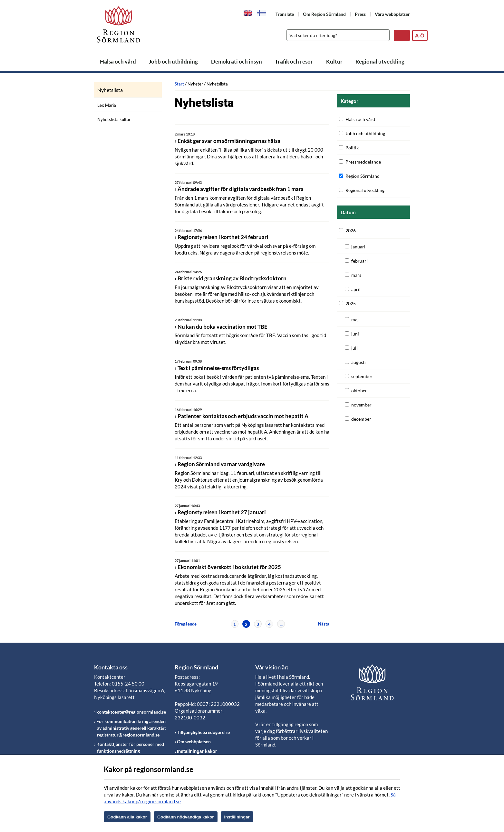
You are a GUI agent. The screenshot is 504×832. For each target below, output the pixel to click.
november (361, 405)
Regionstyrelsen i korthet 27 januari (222, 512)
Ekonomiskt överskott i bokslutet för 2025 (229, 567)
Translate (285, 14)
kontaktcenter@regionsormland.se (131, 712)
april (356, 289)
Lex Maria (107, 105)
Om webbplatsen (194, 742)
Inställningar (237, 817)
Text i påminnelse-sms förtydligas (218, 368)
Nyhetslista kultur (114, 119)
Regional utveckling (380, 61)
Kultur (334, 61)
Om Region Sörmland (324, 14)
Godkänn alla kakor (127, 817)
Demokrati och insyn (237, 61)
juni (355, 334)
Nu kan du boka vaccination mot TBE (223, 327)
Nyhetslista (110, 90)
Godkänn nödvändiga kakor (186, 817)
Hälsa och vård (118, 61)
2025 (351, 303)
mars (356, 275)
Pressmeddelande (363, 162)
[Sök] (336, 35)
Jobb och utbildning (173, 61)
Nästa (324, 624)
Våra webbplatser (392, 14)
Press (360, 14)
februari (359, 261)
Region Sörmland (363, 176)
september (362, 376)
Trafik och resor (294, 61)
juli (354, 348)
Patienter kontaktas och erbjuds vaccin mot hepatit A (243, 416)
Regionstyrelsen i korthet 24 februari (223, 237)
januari (358, 247)
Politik (352, 148)
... (281, 624)
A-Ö (420, 35)
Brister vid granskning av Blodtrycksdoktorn (232, 278)
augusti (359, 362)
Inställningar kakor (197, 751)
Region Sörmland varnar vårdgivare (221, 464)
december (361, 419)
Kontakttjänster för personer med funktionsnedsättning (130, 747)
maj (355, 320)
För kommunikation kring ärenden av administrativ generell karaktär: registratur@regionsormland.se (131, 728)
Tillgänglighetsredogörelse (203, 732)
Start (179, 84)
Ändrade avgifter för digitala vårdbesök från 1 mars (240, 189)
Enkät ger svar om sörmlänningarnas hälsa (229, 141)
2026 (351, 231)
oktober (359, 391)
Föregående (186, 624)
